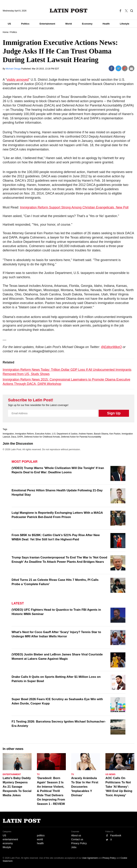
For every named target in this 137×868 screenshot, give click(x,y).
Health (106, 24)
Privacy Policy (79, 843)
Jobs (74, 847)
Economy (87, 24)
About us (76, 835)
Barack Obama (101, 434)
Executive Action (43, 434)
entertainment (10, 839)
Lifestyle (125, 24)
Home (6, 32)
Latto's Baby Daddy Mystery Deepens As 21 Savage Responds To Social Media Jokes (17, 787)
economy (8, 843)
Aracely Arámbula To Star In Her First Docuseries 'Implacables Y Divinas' (85, 787)
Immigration (8, 434)
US (9, 24)
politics (41, 835)
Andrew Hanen (86, 434)
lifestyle (7, 847)
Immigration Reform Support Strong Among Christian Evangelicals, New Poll (74, 207)
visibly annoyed (18, 80)
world (40, 839)
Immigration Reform (24, 434)
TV (38, 774)
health (40, 843)
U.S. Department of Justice (65, 434)
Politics (25, 24)
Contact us (77, 839)
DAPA (20, 437)
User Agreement (90, 858)
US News (110, 774)
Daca (14, 437)
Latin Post (69, 11)
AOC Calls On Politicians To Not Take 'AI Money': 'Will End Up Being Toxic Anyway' (119, 787)
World (69, 24)
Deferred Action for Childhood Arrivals (42, 437)
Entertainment (47, 24)
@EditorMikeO (111, 347)
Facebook (116, 835)
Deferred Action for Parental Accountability (81, 437)
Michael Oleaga (13, 69)
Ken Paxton (115, 434)
